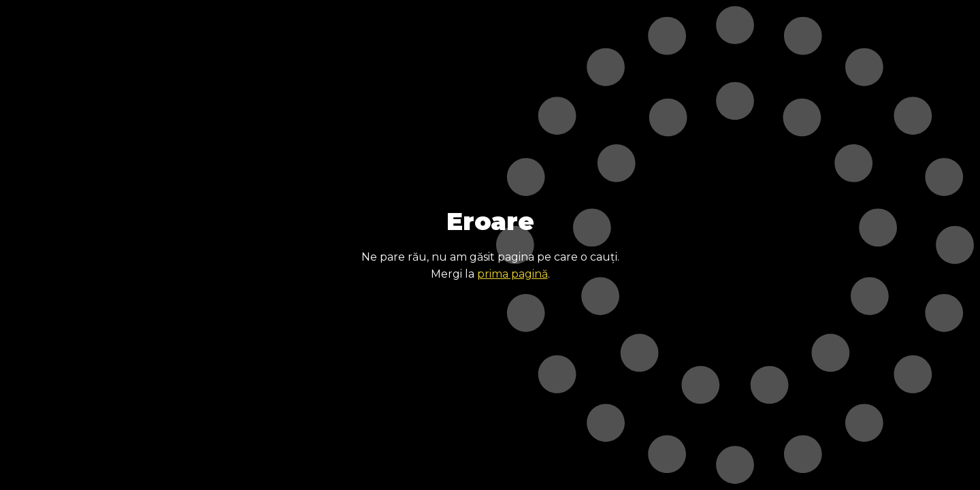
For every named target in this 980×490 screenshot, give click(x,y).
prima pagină (512, 274)
